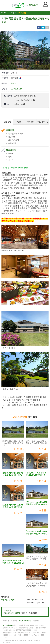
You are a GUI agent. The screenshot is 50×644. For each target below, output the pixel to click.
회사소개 (6, 621)
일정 (19, 122)
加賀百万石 (20, 104)
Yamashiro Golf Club (25, 100)
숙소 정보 (31, 122)
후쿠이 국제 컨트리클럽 (25, 96)
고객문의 (14, 621)
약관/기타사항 (43, 122)
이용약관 (36, 621)
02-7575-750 (8, 600)
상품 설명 (7, 122)
